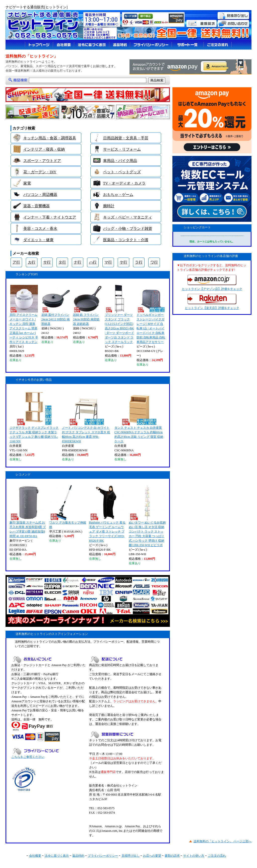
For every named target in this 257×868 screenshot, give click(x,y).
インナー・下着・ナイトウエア (50, 217)
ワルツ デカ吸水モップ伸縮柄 (68, 507)
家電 (27, 183)
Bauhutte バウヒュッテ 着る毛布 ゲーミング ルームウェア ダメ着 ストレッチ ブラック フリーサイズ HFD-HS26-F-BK (107, 514)
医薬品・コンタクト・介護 (126, 240)
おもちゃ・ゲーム (118, 195)
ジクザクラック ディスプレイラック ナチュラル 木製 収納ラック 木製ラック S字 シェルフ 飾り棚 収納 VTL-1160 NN (34, 417)
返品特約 (78, 856)
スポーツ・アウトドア (42, 161)
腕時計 (109, 206)
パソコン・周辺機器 (40, 195)
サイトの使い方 (194, 856)
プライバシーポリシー (103, 856)
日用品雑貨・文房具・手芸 (126, 138)
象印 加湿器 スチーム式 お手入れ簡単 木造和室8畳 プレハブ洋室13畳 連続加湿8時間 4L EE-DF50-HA (28, 511)
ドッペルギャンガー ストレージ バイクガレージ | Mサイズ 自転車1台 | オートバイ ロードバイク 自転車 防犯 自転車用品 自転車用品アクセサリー (151, 314)
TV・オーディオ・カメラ (124, 183)
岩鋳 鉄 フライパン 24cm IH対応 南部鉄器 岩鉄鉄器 (87, 305)
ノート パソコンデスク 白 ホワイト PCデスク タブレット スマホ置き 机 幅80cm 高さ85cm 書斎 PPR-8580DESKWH (86, 417)
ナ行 (78, 262)
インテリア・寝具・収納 (44, 149)
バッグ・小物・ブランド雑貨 (128, 229)
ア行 (16, 262)
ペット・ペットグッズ (122, 172)
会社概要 (35, 856)
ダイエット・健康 (38, 240)
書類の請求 (172, 856)
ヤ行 (123, 262)
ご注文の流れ (217, 856)
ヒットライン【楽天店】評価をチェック (212, 302)
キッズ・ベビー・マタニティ (128, 217)
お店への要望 (152, 856)
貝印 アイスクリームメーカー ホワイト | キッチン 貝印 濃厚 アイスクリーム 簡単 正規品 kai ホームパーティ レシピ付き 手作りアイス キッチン (24, 314)
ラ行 (139, 262)
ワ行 (154, 262)
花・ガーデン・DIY (40, 172)
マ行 (108, 262)
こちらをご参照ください (28, 757)
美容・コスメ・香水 (40, 229)
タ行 (62, 262)
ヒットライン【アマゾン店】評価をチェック (212, 283)
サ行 (47, 262)
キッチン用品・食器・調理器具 (50, 138)
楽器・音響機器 (37, 206)
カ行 (32, 262)
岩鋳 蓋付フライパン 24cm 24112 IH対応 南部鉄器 (56, 305)
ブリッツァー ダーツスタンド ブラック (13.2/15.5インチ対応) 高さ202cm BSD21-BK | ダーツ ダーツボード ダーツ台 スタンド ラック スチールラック (119, 314)
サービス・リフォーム (122, 149)
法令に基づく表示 (57, 856)
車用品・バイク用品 (120, 161)
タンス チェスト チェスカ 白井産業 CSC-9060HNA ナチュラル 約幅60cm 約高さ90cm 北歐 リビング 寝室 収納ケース (139, 417)
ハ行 (93, 262)
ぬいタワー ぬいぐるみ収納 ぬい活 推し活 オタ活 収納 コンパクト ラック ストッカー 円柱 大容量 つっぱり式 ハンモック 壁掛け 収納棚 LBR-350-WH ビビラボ (147, 516)
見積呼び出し (131, 856)
